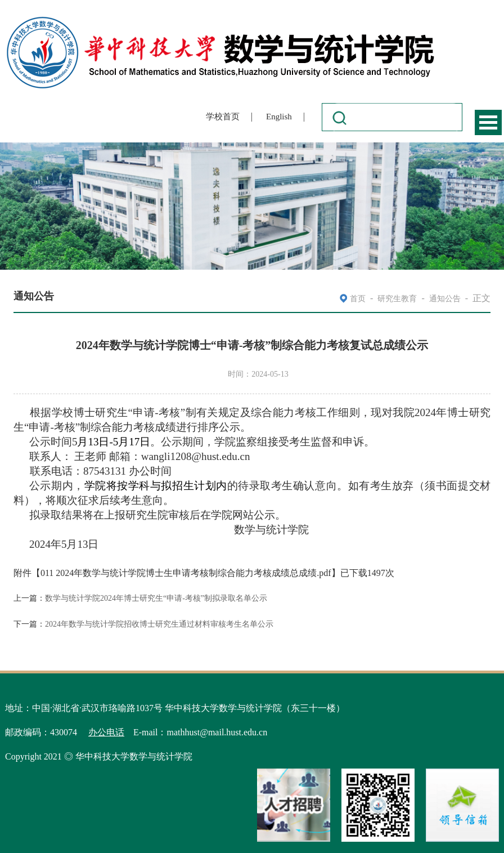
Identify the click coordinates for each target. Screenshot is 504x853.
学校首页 (223, 117)
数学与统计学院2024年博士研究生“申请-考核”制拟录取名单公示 (156, 598)
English (279, 117)
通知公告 (445, 299)
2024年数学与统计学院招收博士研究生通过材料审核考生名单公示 (159, 624)
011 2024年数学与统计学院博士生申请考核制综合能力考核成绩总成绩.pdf (186, 573)
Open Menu (488, 122)
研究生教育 (397, 299)
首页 (358, 299)
